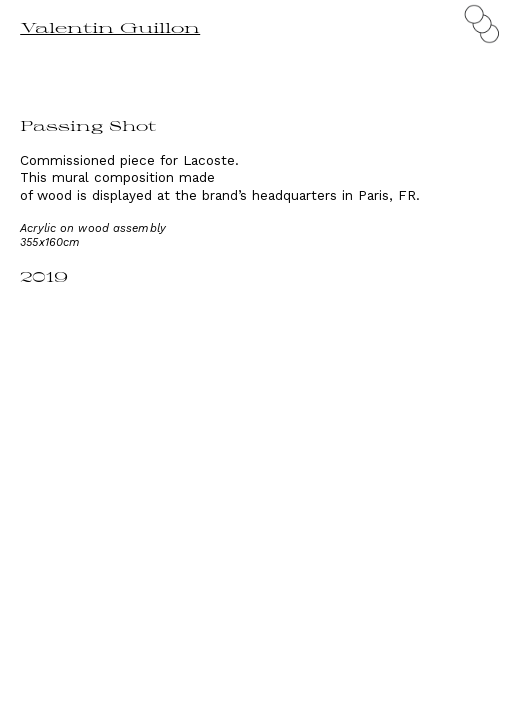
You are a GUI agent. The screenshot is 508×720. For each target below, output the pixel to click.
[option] (254, 471)
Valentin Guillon (110, 28)
